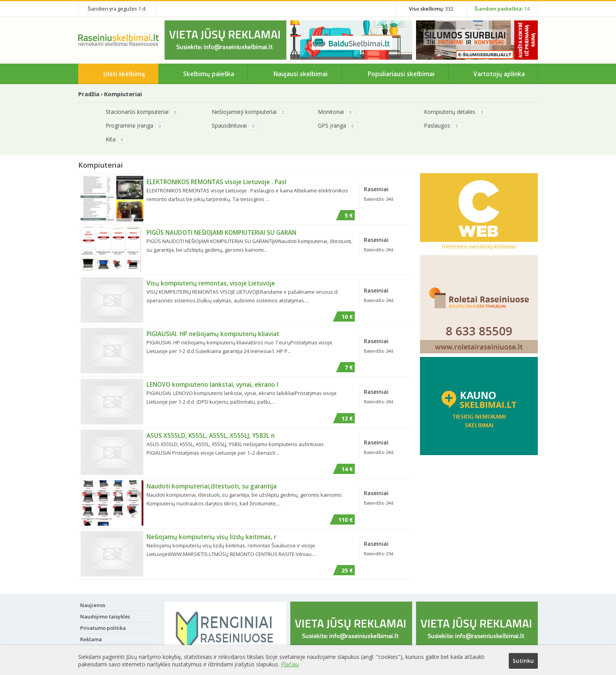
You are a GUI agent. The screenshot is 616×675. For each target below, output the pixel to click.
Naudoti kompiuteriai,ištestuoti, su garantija (212, 486)
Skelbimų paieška (209, 74)
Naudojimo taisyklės (105, 616)
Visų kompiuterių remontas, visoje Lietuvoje (211, 283)
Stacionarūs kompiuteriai (137, 112)
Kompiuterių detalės (450, 112)
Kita (111, 139)
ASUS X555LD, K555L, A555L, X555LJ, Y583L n (211, 435)
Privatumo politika (103, 627)
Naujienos (93, 605)
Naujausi (301, 74)
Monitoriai (331, 112)
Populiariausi (401, 74)
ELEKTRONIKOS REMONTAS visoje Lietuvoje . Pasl (216, 182)
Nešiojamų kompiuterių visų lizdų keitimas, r (211, 536)
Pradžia (89, 94)
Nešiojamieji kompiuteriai (244, 112)
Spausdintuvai (229, 125)
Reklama (91, 639)
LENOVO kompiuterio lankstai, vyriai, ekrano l (212, 384)
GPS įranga (332, 125)
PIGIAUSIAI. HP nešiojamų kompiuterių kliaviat (213, 334)
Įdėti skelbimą (124, 74)
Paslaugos (437, 125)
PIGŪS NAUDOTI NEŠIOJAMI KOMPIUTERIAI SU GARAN (221, 232)
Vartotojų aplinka (499, 74)
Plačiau (290, 663)
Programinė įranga (129, 125)
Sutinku (523, 661)
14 (502, 9)
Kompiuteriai (123, 94)
